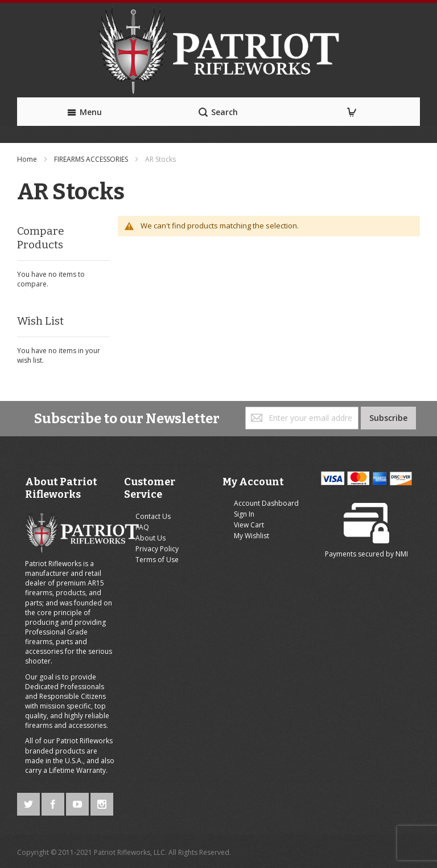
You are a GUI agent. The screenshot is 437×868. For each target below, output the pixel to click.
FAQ (142, 527)
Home (28, 159)
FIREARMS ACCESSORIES (92, 159)
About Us (151, 538)
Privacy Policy (157, 549)
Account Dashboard (266, 503)
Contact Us (153, 516)
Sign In (244, 514)
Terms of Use (157, 560)
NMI (402, 554)
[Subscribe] (388, 418)
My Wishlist (252, 536)
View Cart (249, 525)
